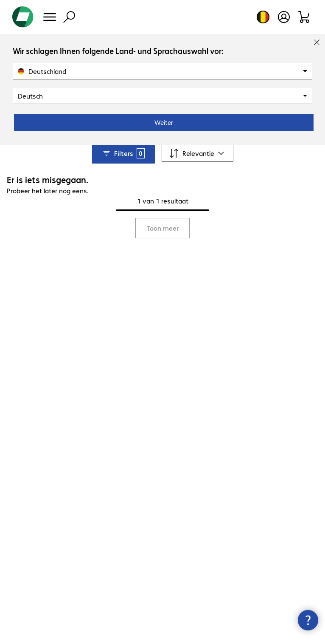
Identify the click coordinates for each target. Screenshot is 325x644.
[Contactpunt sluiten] (308, 620)
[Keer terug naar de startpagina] (23, 17)
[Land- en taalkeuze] (263, 17)
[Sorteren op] (198, 153)
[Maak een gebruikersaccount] (284, 17)
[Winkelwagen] (304, 17)
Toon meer (163, 228)
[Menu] (50, 17)
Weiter (164, 122)
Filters (123, 153)
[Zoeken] (69, 17)
